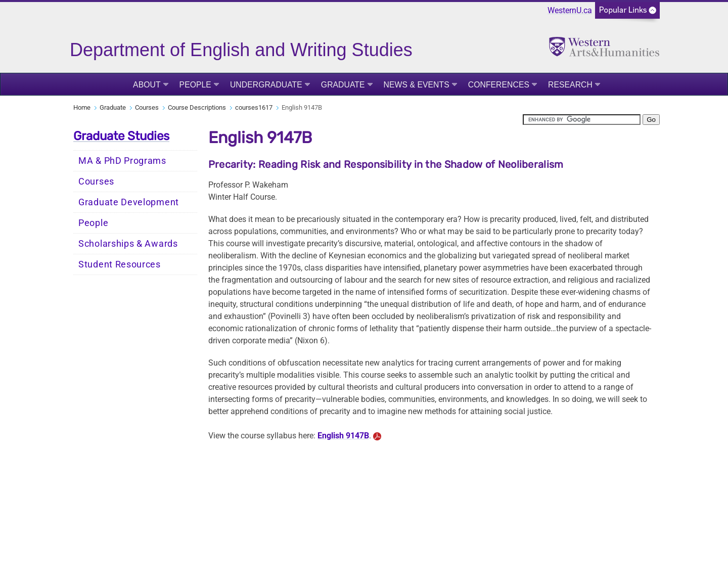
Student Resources (120, 264)
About (147, 85)
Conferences (499, 85)
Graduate (343, 85)
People (195, 85)
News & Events (417, 85)
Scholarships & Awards (128, 244)
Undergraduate (266, 85)
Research (570, 85)
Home (82, 107)
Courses (147, 107)
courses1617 (254, 107)
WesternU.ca (570, 10)
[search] (582, 120)
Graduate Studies (121, 136)
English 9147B (343, 436)
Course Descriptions (197, 107)
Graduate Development (129, 202)
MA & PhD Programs (122, 161)
